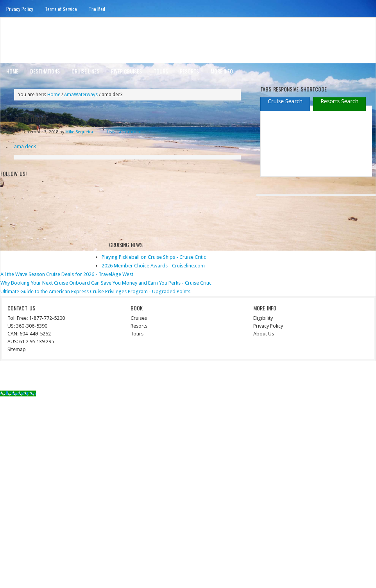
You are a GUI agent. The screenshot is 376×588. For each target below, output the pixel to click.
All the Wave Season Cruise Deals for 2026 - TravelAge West (67, 274)
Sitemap (17, 349)
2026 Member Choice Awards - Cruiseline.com (153, 266)
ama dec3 (25, 146)
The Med (97, 9)
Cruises (139, 318)
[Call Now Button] (18, 393)
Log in (365, 377)
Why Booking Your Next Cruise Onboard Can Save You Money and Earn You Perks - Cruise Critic (106, 283)
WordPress (341, 377)
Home (12, 71)
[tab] (285, 101)
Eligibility (263, 318)
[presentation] (285, 102)
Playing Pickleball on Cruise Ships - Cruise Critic (154, 257)
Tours (161, 71)
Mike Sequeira (79, 132)
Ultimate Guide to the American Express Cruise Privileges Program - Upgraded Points (95, 291)
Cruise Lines (85, 71)
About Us (264, 334)
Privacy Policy (20, 9)
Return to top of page (29, 377)
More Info (222, 71)
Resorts (189, 71)
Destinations (45, 71)
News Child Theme (253, 377)
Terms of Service (61, 9)
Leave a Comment (125, 132)
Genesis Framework (303, 377)
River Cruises (126, 71)
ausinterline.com (38, 40)
